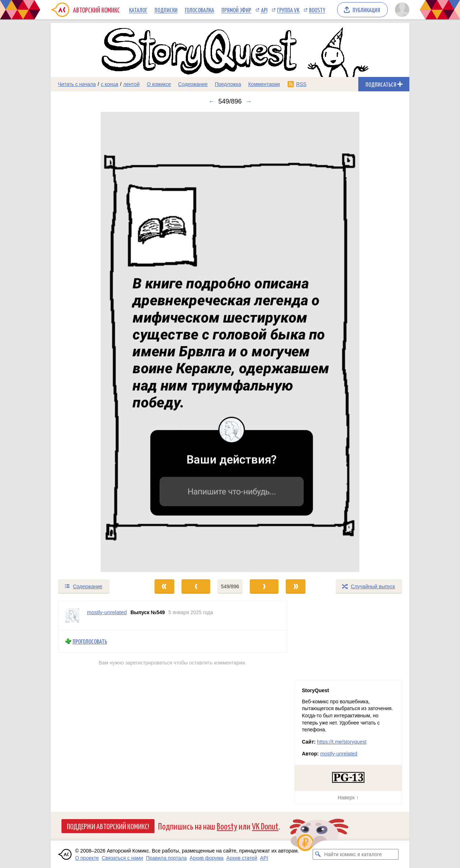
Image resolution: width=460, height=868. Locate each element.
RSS (301, 84)
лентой (132, 84)
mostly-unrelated (339, 754)
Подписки (166, 10)
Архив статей (242, 858)
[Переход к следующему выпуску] (230, 342)
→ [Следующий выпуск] (249, 101)
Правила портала (166, 858)
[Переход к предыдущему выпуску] (96, 342)
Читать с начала (77, 84)
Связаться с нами (122, 858)
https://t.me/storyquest (342, 742)
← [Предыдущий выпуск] (211, 101)
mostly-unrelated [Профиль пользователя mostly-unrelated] (107, 612)
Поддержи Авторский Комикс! (108, 826)
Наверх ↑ (348, 798)
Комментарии (264, 84)
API (264, 10)
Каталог (138, 10)
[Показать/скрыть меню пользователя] (401, 10)
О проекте (87, 858)
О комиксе (159, 84)
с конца (110, 84)
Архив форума (207, 858)
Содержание (193, 84)
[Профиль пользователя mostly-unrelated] (73, 616)
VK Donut (265, 826)
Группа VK (288, 10)
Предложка (228, 84)
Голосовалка (199, 10)
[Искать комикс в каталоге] (318, 854)
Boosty (317, 10)
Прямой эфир (236, 10)
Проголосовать (90, 641)
